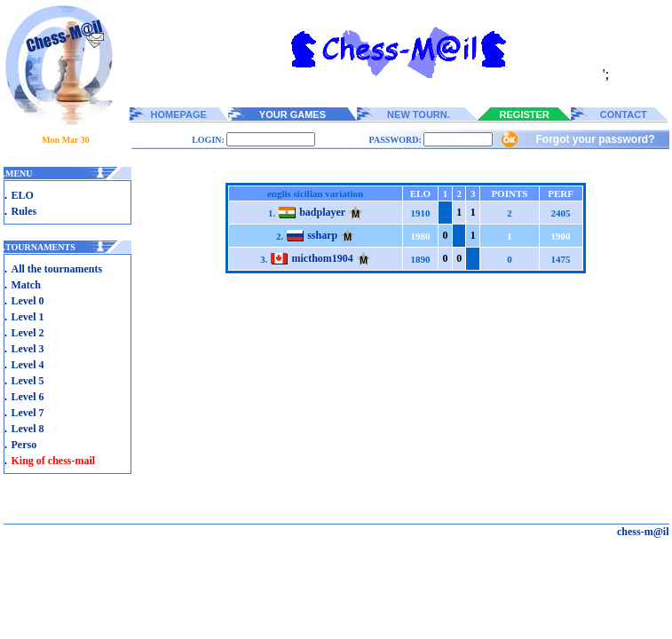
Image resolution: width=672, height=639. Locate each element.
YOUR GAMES (293, 114)
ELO (23, 195)
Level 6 (28, 397)
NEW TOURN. (419, 114)
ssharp (322, 235)
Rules (24, 211)
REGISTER (525, 114)
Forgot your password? (595, 139)
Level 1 (28, 317)
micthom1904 (322, 258)
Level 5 (28, 381)
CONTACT (624, 114)
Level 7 (28, 413)
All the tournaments (57, 269)
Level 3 (28, 349)
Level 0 (28, 301)
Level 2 (28, 333)
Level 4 (28, 365)
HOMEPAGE (179, 114)
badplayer (322, 212)
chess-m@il (643, 532)
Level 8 (28, 429)
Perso (24, 445)
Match (26, 285)
